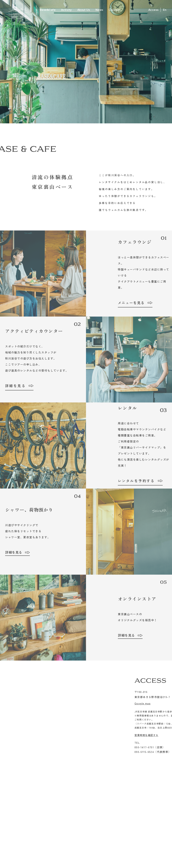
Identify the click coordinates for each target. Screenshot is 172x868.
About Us (84, 10)
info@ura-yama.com (113, 835)
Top (20, 794)
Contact (114, 10)
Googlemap (62, 845)
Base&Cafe (48, 10)
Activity (67, 10)
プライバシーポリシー (109, 853)
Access (154, 10)
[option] (86, 62)
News (99, 10)
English (151, 794)
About (73, 794)
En (165, 10)
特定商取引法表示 (83, 853)
